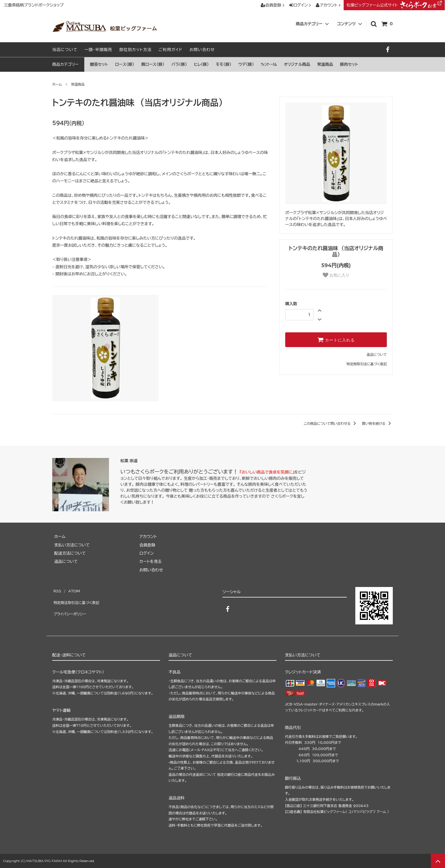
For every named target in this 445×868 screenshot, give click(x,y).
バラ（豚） (179, 64)
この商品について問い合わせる (331, 423)
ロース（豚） (125, 64)
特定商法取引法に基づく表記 (78, 598)
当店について (65, 50)
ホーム (57, 84)
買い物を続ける (377, 423)
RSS (57, 590)
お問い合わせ (202, 50)
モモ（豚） (224, 64)
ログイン (301, 5)
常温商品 (325, 64)
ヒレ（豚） (201, 64)
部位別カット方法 (135, 50)
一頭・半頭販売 (98, 50)
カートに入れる (336, 340)
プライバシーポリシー (71, 606)
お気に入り (336, 275)
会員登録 (273, 5)
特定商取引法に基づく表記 (367, 364)
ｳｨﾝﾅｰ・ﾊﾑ (269, 64)
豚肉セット (349, 64)
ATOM (72, 590)
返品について (377, 354)
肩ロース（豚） (153, 64)
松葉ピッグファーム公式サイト (394, 5)
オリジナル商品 (297, 64)
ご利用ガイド (171, 50)
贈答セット (99, 64)
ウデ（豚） (246, 64)
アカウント (329, 5)
